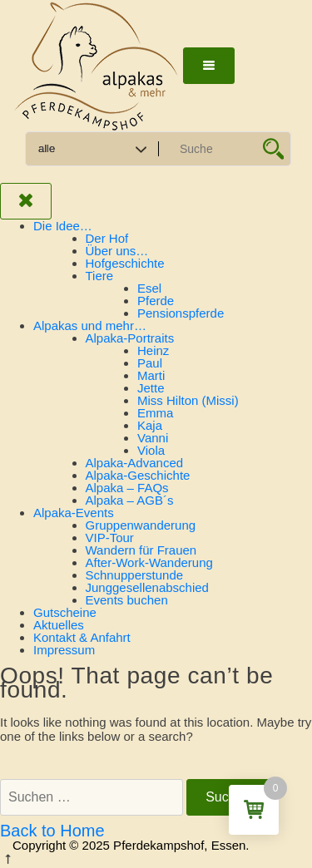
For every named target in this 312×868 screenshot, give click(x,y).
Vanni (153, 438)
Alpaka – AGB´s (130, 500)
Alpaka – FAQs (127, 488)
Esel (149, 288)
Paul (150, 363)
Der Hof (107, 238)
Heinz (153, 350)
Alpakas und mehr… (90, 325)
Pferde (156, 301)
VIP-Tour (110, 538)
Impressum (64, 650)
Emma (155, 413)
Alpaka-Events (74, 513)
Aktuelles (59, 625)
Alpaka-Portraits (130, 338)
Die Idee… (63, 226)
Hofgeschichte (125, 263)
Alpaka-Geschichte (138, 475)
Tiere (100, 276)
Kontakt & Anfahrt (82, 637)
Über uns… (117, 251)
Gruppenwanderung (141, 525)
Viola (151, 450)
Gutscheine (65, 612)
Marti (151, 375)
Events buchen (127, 600)
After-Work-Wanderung (149, 562)
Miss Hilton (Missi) (188, 400)
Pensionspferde (181, 313)
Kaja (150, 425)
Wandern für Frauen (141, 550)
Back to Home (52, 831)
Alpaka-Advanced (135, 463)
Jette (151, 388)
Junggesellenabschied (147, 587)
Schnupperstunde (135, 575)
